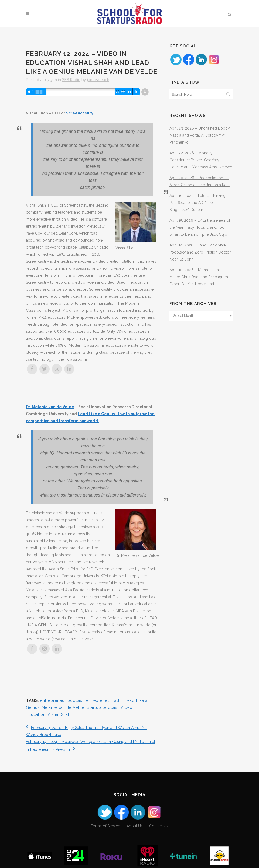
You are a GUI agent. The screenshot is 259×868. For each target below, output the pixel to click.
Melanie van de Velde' (64, 707)
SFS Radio (71, 80)
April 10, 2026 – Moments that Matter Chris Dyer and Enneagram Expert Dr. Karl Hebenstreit (199, 277)
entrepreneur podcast (62, 700)
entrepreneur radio (104, 700)
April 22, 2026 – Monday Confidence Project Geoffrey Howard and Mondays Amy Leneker (201, 160)
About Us (135, 826)
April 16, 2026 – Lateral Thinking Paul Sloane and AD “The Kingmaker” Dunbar (197, 203)
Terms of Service (105, 826)
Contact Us (159, 826)
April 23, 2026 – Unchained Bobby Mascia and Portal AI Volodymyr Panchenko (200, 135)
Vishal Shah (59, 714)
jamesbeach (98, 80)
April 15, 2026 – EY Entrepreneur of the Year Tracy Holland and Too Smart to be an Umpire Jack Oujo (200, 227)
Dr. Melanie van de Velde (50, 407)
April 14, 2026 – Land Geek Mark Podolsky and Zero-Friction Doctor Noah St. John (200, 252)
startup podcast (103, 707)
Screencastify (80, 113)
